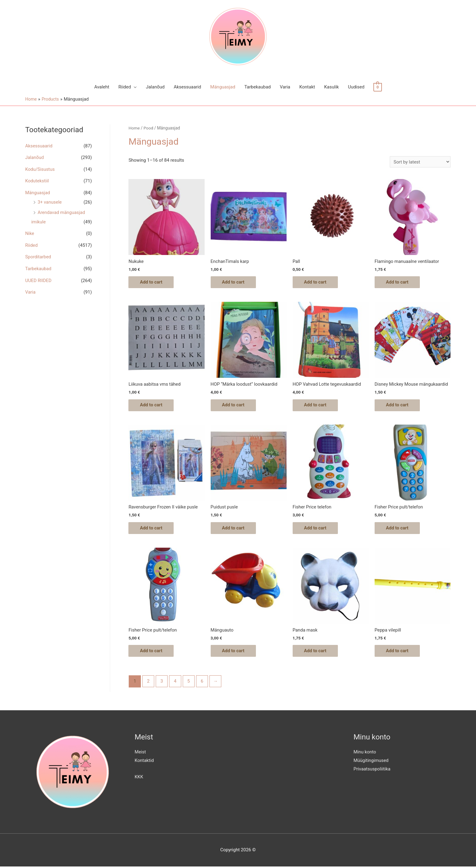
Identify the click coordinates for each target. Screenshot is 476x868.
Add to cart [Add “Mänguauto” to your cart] (234, 652)
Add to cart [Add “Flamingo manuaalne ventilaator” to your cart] (398, 282)
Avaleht (102, 87)
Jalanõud (155, 87)
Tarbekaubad (258, 87)
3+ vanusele (50, 201)
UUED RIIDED (38, 277)
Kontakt (307, 87)
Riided (125, 87)
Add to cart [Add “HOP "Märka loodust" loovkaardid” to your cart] (234, 405)
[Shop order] (420, 162)
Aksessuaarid (187, 87)
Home (134, 128)
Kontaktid (144, 762)
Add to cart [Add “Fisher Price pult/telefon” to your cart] (398, 529)
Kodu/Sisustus (40, 169)
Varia (285, 87)
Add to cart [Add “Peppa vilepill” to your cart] (398, 652)
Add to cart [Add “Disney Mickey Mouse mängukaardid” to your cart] (398, 405)
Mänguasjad (223, 87)
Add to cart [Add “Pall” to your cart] (316, 282)
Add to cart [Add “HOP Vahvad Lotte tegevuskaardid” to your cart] (316, 405)
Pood (148, 128)
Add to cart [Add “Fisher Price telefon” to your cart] (316, 529)
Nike (30, 232)
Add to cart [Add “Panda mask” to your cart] (316, 652)
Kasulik (331, 87)
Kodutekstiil (37, 180)
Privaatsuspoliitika (372, 770)
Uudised (356, 87)
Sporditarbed (38, 255)
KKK (139, 778)
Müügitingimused (371, 762)
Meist (140, 753)
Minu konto (365, 753)
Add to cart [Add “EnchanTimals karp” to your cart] (234, 282)
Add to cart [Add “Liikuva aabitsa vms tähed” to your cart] (152, 405)
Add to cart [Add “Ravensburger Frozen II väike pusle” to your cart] (152, 529)
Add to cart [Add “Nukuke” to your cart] (152, 282)
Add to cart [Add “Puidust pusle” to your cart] (234, 529)
